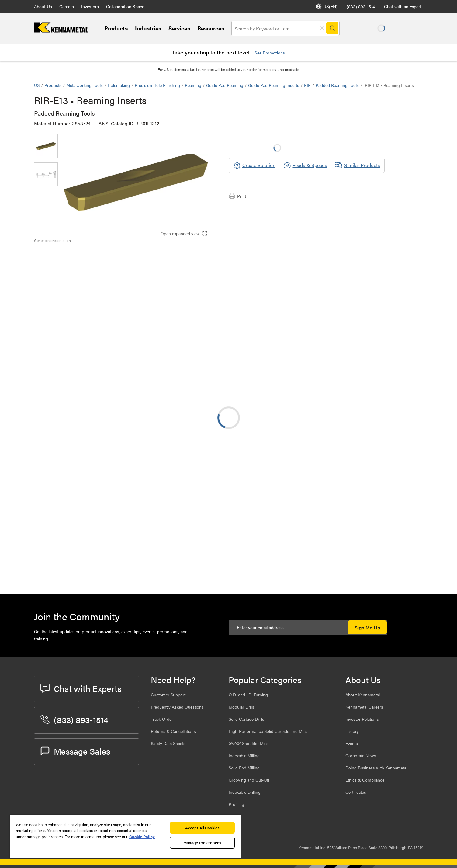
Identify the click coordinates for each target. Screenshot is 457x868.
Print (237, 196)
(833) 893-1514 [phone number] (361, 6)
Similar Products (358, 165)
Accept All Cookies (202, 828)
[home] (61, 31)
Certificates (356, 792)
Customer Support (168, 695)
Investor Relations (362, 719)
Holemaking (119, 85)
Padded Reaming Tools (337, 85)
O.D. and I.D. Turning (248, 695)
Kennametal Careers (364, 707)
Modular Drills (242, 707)
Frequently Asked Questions (177, 707)
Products (116, 28)
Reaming (193, 85)
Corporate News (361, 755)
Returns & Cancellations (173, 731)
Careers (67, 6)
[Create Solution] (254, 165)
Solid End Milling (244, 768)
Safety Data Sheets (168, 743)
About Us (43, 6)
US (37, 85)
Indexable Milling (244, 755)
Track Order (162, 719)
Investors (90, 6)
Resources (211, 28)
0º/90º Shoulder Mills (249, 743)
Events (352, 743)
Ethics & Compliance (365, 780)
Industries (148, 28)
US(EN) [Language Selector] (327, 6)
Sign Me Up (367, 627)
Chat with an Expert (403, 6)
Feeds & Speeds (305, 165)
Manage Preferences (202, 843)
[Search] (333, 28)
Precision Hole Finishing (157, 85)
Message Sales (75, 751)
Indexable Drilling (245, 792)
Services (179, 28)
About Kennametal (363, 695)
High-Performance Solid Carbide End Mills (268, 731)
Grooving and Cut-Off (249, 780)
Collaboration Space (125, 6)
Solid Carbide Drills (246, 719)
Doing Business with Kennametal (376, 768)
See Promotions (270, 53)
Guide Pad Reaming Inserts (274, 85)
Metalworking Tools (85, 85)
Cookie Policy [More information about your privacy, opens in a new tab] (142, 837)
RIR (307, 85)
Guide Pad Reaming (225, 85)
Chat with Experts (81, 688)
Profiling (236, 804)
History (352, 731)
